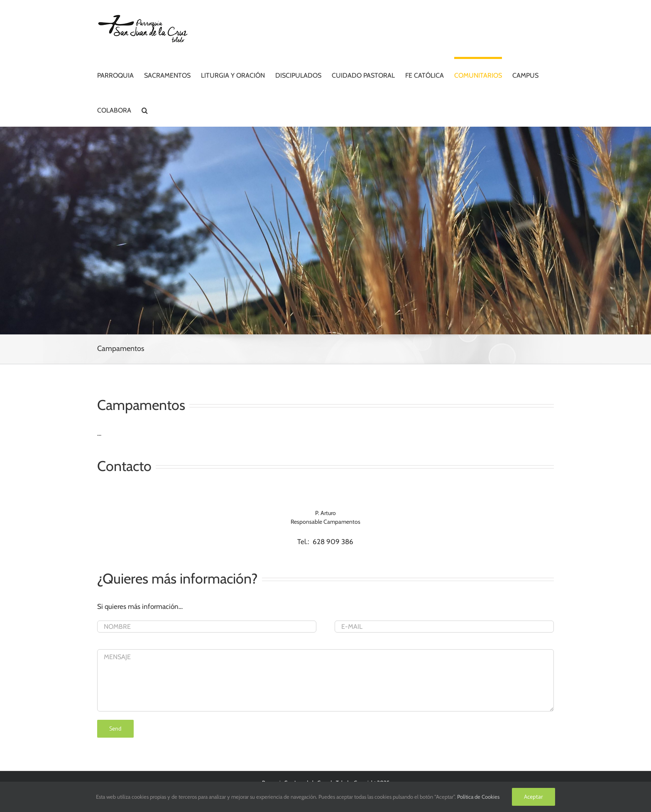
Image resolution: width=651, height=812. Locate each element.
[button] (145, 109)
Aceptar (534, 797)
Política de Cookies (478, 797)
